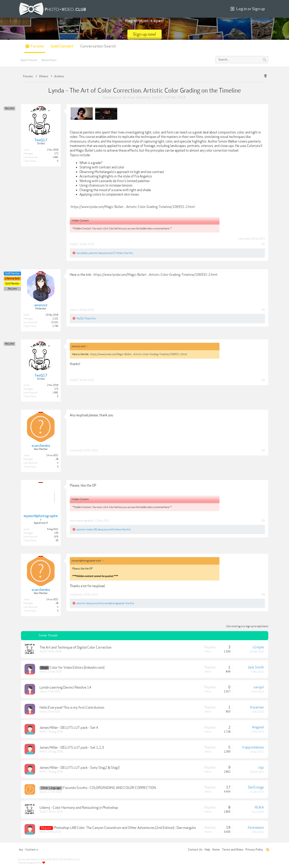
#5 (263, 521)
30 (57, 541)
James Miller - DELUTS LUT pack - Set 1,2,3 (72, 748)
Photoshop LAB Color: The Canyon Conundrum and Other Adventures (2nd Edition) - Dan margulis (125, 828)
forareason (256, 828)
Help (207, 850)
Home (216, 850)
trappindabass (253, 747)
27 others (118, 253)
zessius (43, 792)
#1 (263, 244)
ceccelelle (82, 253)
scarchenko (76, 450)
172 (56, 154)
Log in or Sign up (248, 9)
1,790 (55, 326)
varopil (43, 672)
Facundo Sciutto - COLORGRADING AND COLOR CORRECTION (110, 788)
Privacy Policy (254, 850)
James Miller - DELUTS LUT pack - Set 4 (69, 728)
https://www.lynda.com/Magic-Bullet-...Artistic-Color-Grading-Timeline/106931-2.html (133, 207)
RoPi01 (43, 732)
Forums (37, 46)
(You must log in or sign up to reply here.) (247, 626)
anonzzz (74, 310)
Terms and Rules (233, 850)
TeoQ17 (158, 97)
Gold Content (62, 46)
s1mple (258, 647)
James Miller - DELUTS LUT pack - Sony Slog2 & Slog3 (80, 768)
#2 (263, 310)
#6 (263, 594)
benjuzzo (103, 253)
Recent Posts (49, 60)
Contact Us (195, 850)
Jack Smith (256, 667)
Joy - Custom (28, 850)
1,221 (55, 319)
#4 (263, 450)
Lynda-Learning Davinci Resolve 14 (65, 687)
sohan (43, 832)
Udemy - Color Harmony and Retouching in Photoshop (79, 808)
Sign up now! (144, 34)
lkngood (258, 727)
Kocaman (257, 707)
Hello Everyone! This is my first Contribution (72, 708)
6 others (117, 529)
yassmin (93, 253)
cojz (261, 767)
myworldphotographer (82, 521)
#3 (263, 380)
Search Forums (29, 60)
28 (57, 459)
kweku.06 (92, 529)
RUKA (259, 807)
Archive (129, 97)
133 (56, 533)
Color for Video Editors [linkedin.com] (77, 668)
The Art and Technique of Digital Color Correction (76, 647)
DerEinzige (256, 787)
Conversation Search (98, 46)
